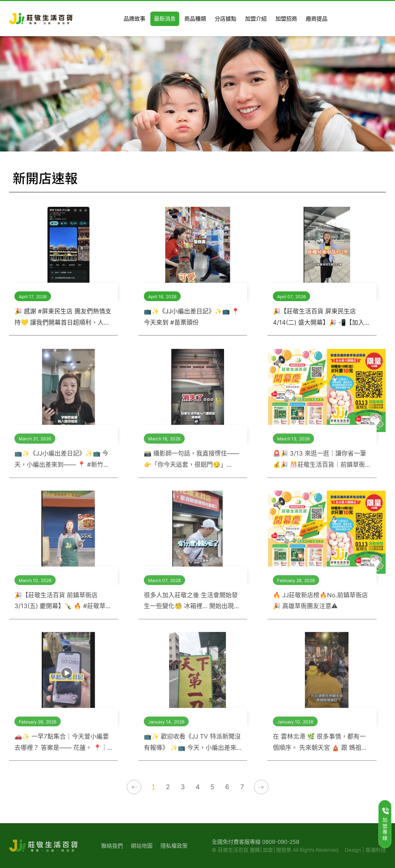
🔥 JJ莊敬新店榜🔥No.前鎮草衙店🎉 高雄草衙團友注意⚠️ (320, 605)
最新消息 (331, 179)
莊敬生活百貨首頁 (305, 179)
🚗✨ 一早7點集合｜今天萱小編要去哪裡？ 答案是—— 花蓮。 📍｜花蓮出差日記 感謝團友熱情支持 (62, 747)
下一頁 (261, 787)
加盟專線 (386, 824)
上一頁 (134, 787)
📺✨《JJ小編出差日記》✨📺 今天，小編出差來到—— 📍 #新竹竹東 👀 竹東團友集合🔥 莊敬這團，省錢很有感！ (62, 464)
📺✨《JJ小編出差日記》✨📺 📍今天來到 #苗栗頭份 (192, 317)
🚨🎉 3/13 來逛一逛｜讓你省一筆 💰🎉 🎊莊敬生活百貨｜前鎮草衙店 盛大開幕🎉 (319, 464)
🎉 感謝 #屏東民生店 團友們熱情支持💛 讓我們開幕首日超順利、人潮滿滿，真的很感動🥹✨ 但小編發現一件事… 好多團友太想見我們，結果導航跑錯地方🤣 (63, 318)
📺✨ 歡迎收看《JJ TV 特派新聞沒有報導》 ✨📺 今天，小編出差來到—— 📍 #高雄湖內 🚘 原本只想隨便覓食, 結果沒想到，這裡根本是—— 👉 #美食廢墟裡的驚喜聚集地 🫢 (192, 747)
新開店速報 (368, 179)
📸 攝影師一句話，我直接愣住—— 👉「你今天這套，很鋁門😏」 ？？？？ (192, 464)
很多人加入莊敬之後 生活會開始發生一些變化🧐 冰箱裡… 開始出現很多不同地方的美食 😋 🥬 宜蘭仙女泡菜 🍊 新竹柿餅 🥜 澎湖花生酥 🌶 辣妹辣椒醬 (192, 606)
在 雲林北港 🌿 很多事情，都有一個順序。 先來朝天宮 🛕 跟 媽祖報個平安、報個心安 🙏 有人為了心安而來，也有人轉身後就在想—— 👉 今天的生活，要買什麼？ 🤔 (321, 747)
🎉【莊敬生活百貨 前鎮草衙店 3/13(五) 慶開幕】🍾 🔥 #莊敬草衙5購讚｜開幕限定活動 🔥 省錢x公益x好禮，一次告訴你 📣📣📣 (63, 606)
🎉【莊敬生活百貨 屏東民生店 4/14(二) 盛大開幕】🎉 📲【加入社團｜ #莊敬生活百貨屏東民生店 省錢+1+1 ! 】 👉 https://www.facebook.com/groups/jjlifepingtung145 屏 (322, 318)
